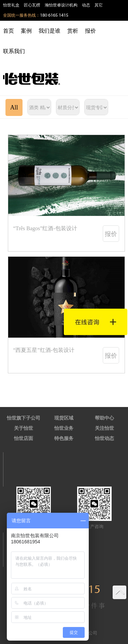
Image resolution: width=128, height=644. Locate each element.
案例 (26, 31)
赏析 (73, 31)
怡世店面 (24, 438)
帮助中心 (104, 418)
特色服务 (64, 438)
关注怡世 (104, 428)
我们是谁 (49, 31)
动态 (86, 5)
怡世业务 (64, 428)
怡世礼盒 (11, 5)
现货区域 (64, 418)
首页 (9, 31)
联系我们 (14, 51)
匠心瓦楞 (32, 5)
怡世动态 (104, 438)
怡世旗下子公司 (24, 418)
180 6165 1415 (54, 15)
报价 (90, 31)
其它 (99, 5)
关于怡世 (24, 428)
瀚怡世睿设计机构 (61, 5)
